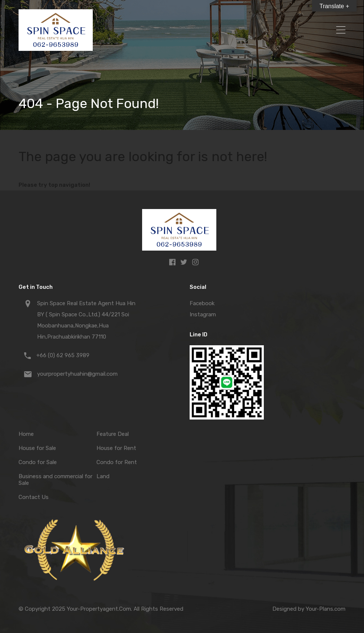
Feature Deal (113, 434)
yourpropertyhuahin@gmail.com (77, 374)
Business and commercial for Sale (55, 480)
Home (26, 434)
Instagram (203, 314)
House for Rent (116, 448)
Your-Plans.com (326, 609)
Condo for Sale (38, 462)
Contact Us (34, 497)
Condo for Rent (117, 462)
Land (103, 476)
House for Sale (37, 448)
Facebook (202, 303)
